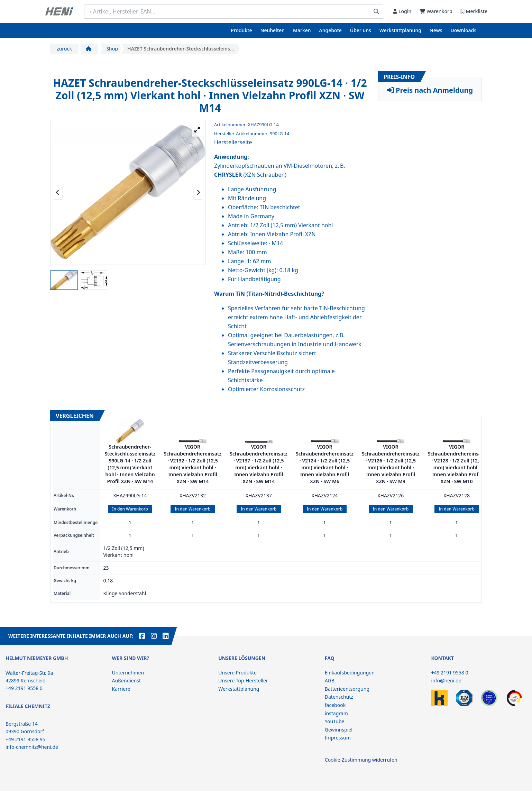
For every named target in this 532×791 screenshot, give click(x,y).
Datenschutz (339, 697)
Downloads (464, 30)
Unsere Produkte (237, 673)
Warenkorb (436, 11)
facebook (335, 705)
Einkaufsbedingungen (350, 673)
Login (402, 11)
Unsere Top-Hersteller (243, 680)
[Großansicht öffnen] (197, 130)
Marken (302, 30)
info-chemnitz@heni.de (32, 747)
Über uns (361, 30)
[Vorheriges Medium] (58, 192)
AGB (330, 680)
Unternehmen (128, 673)
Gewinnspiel (339, 730)
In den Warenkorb (130, 509)
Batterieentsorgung (347, 689)
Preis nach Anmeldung (430, 90)
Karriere (121, 689)
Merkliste (474, 11)
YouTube (335, 721)
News (436, 30)
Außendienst (127, 680)
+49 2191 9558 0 (450, 673)
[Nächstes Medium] (198, 192)
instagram (336, 713)
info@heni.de (446, 680)
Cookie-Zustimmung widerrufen (361, 760)
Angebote (331, 30)
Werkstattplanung (400, 30)
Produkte (241, 30)
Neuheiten (273, 30)
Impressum (338, 738)
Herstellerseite (233, 142)
